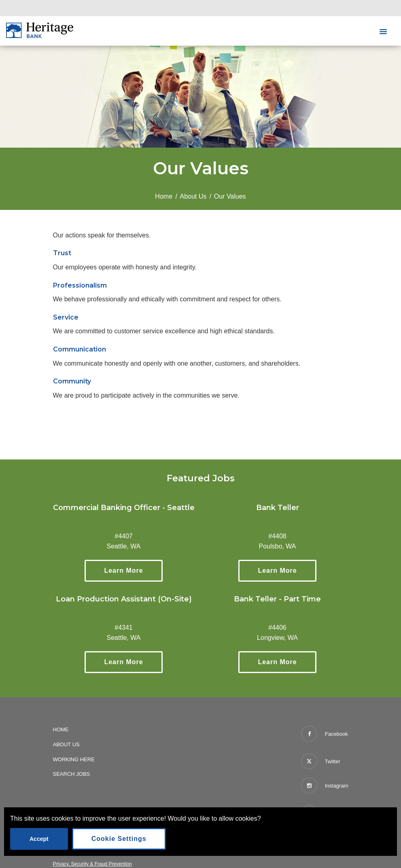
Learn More (133, 570)
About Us (193, 196)
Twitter (321, 760)
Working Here (74, 759)
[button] (383, 32)
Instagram (325, 785)
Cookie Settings (119, 839)
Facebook (325, 734)
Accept (39, 839)
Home (164, 196)
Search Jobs (72, 774)
